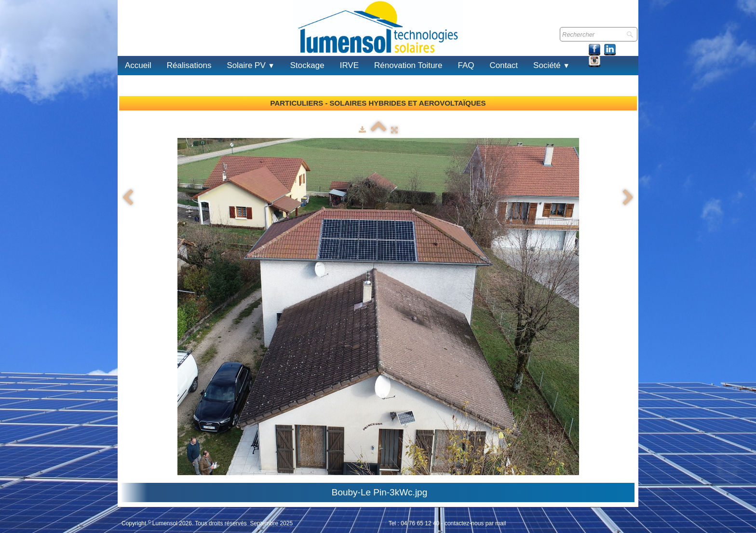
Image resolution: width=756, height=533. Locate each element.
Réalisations (189, 65)
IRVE (349, 65)
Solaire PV (250, 65)
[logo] (129, 38)
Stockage (307, 65)
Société (552, 65)
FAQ (466, 65)
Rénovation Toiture (408, 65)
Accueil (138, 65)
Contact (504, 65)
